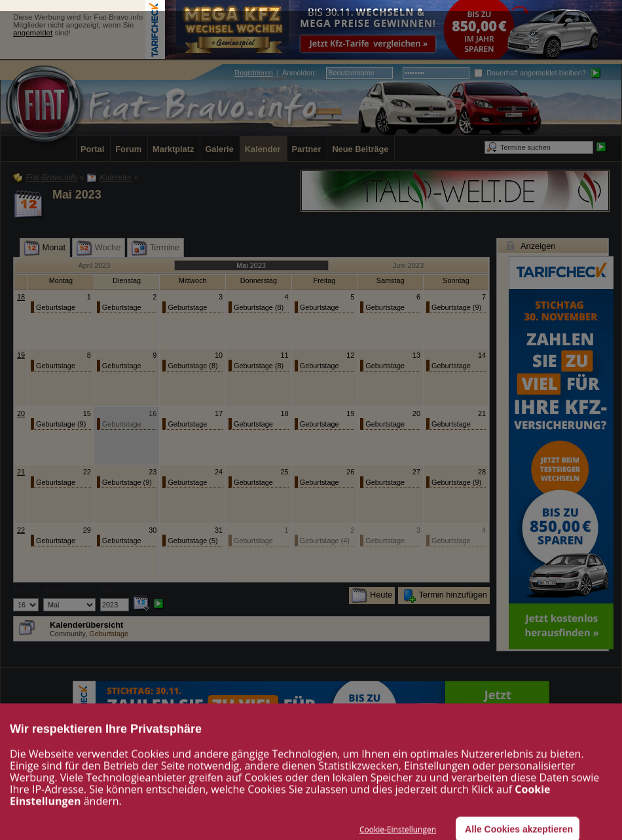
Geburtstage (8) (259, 307)
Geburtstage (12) (385, 308)
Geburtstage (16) (56, 308)
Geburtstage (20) (320, 308)
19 (21, 355)
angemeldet (33, 33)
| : (275, 73)
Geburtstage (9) (456, 307)
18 (21, 297)
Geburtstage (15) (122, 308)
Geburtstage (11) (451, 367)
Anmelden (298, 73)
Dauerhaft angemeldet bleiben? (530, 73)
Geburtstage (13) (187, 308)
